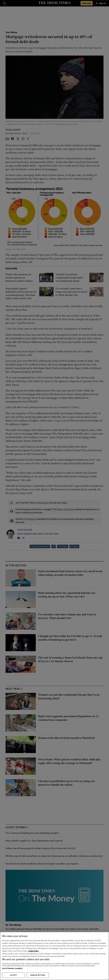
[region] (54, 956)
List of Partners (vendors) (12, 968)
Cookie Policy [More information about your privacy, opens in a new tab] (33, 951)
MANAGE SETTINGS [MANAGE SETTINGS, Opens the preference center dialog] (38, 975)
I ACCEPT (13, 975)
